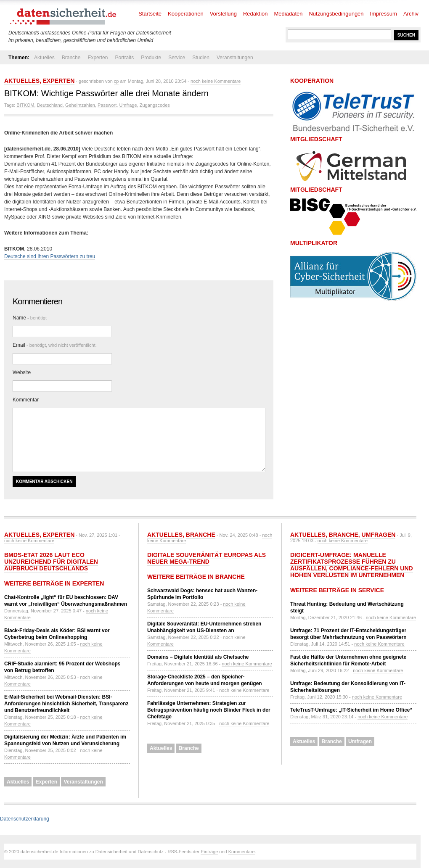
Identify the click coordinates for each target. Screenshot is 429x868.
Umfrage (128, 105)
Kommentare (242, 852)
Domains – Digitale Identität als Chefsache (198, 657)
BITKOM (25, 105)
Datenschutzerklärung (25, 819)
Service (177, 58)
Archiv (411, 14)
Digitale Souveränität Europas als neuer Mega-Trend (207, 558)
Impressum (384, 14)
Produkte (151, 58)
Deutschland (50, 105)
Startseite (150, 14)
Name (30, 318)
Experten (98, 58)
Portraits (124, 58)
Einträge (209, 852)
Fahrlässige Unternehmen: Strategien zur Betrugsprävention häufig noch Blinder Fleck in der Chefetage (209, 710)
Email (55, 345)
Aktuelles (44, 58)
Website (22, 372)
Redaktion (256, 14)
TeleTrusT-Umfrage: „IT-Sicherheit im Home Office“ (351, 710)
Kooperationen (186, 14)
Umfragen (379, 535)
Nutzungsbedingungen (336, 14)
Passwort (107, 105)
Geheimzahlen (80, 105)
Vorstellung (223, 14)
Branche (71, 58)
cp (117, 81)
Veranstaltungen (235, 58)
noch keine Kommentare (216, 81)
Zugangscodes (155, 105)
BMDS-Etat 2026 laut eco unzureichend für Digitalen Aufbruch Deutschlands (51, 562)
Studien (201, 58)
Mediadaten (289, 14)
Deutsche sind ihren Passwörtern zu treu (50, 256)
